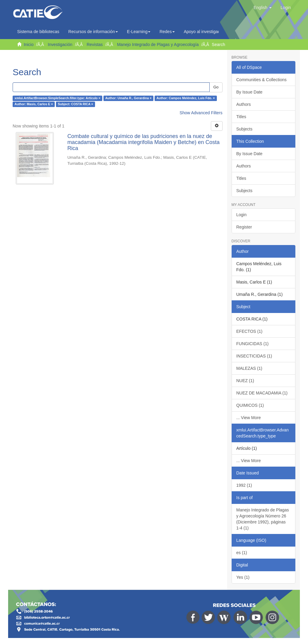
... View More (249, 418)
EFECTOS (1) (249, 331)
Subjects (245, 129)
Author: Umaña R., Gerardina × (128, 98)
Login (242, 215)
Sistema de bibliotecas (38, 32)
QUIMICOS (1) (250, 405)
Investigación (60, 44)
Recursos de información (93, 32)
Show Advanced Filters (201, 113)
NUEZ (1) (245, 381)
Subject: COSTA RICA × (75, 104)
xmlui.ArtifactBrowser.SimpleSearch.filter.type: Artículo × (57, 98)
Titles (241, 117)
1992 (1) (244, 485)
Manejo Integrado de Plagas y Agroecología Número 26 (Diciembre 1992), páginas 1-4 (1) (263, 519)
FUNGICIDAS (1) (253, 344)
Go (216, 87)
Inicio (29, 44)
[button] (263, 8)
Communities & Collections (262, 80)
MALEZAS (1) (249, 368)
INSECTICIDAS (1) (254, 356)
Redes (167, 32)
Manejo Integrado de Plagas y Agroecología (158, 44)
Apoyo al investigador (205, 32)
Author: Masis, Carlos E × (34, 104)
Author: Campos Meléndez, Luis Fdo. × (186, 98)
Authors (244, 104)
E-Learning (139, 32)
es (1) (242, 553)
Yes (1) (243, 577)
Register (244, 227)
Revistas (95, 44)
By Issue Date (249, 92)
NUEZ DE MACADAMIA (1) (262, 393)
